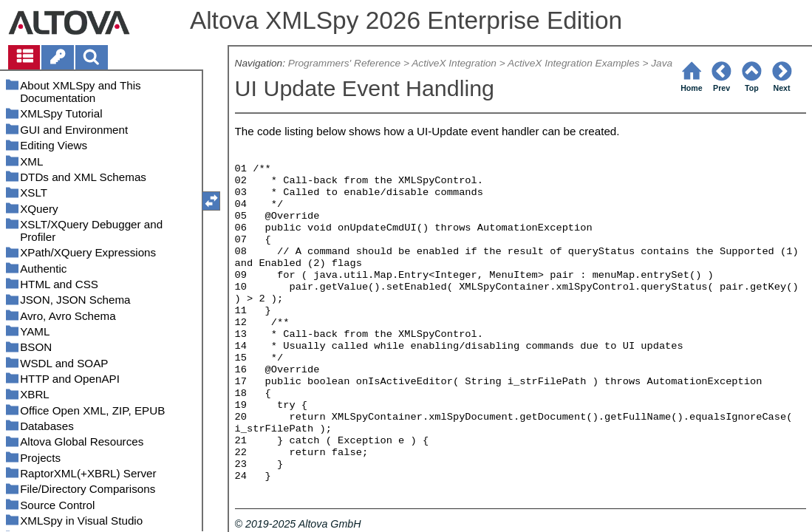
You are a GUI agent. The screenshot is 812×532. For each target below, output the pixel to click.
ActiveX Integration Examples (574, 63)
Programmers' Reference (344, 63)
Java (662, 63)
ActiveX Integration (454, 63)
